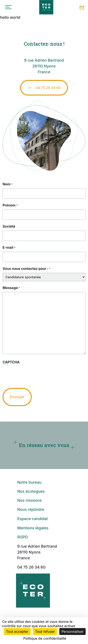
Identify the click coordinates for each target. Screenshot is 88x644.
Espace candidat (32, 520)
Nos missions (29, 501)
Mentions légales (33, 529)
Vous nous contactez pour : (27, 269)
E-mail (9, 248)
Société (9, 226)
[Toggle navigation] (8, 7)
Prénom (10, 205)
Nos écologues (31, 492)
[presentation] (35, 375)
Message (11, 288)
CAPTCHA (11, 362)
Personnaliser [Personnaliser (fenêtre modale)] (72, 631)
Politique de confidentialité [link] (45, 638)
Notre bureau (29, 483)
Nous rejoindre (31, 510)
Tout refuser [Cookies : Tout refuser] (45, 631)
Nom (8, 184)
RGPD (22, 538)
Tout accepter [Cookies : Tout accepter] (17, 631)
